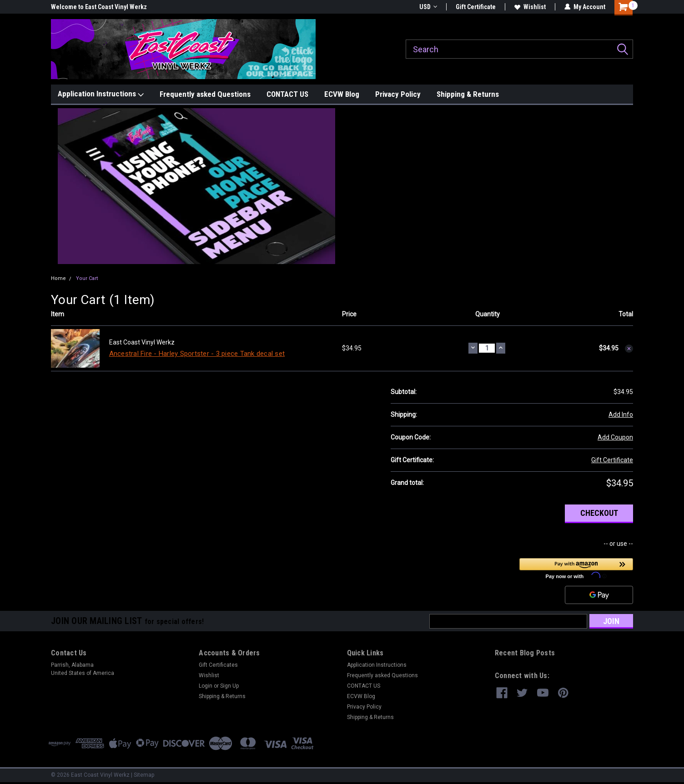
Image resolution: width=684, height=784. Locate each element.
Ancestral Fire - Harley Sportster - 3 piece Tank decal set (197, 354)
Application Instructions (101, 94)
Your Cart (87, 278)
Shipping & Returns (468, 94)
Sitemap (144, 775)
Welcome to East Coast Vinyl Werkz (99, 7)
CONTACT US (287, 94)
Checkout (599, 513)
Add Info (621, 414)
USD (428, 7)
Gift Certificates (218, 665)
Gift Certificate (476, 7)
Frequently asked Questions (205, 94)
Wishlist (530, 7)
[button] (197, 186)
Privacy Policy (398, 94)
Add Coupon (615, 437)
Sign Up (229, 686)
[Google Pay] (599, 595)
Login (206, 686)
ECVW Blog (342, 94)
